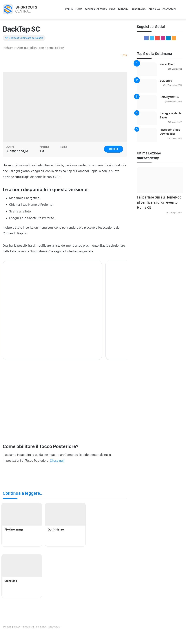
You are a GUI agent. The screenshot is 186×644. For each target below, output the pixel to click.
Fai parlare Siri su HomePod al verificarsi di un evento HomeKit (159, 202)
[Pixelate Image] (22, 514)
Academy (123, 9)
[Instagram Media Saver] (147, 118)
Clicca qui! (57, 461)
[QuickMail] (22, 566)
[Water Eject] (147, 69)
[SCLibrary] (147, 86)
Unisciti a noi (138, 9)
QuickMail (11, 581)
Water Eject (167, 64)
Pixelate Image (14, 530)
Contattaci (169, 9)
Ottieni (114, 149)
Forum (69, 9)
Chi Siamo (154, 9)
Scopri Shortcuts (96, 9)
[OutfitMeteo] (65, 514)
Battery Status (169, 97)
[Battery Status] (147, 102)
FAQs (112, 9)
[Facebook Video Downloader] (147, 135)
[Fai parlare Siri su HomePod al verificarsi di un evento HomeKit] (160, 180)
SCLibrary (166, 81)
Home (79, 9)
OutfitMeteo (56, 530)
